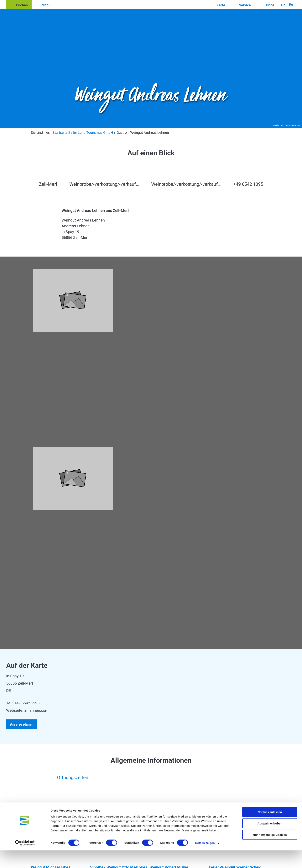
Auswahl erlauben (270, 841)
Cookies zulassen (270, 830)
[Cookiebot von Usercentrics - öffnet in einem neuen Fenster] (25, 860)
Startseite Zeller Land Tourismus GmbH (83, 133)
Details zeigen (205, 860)
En (291, 5)
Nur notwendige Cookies (270, 852)
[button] (19, 5)
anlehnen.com (36, 710)
